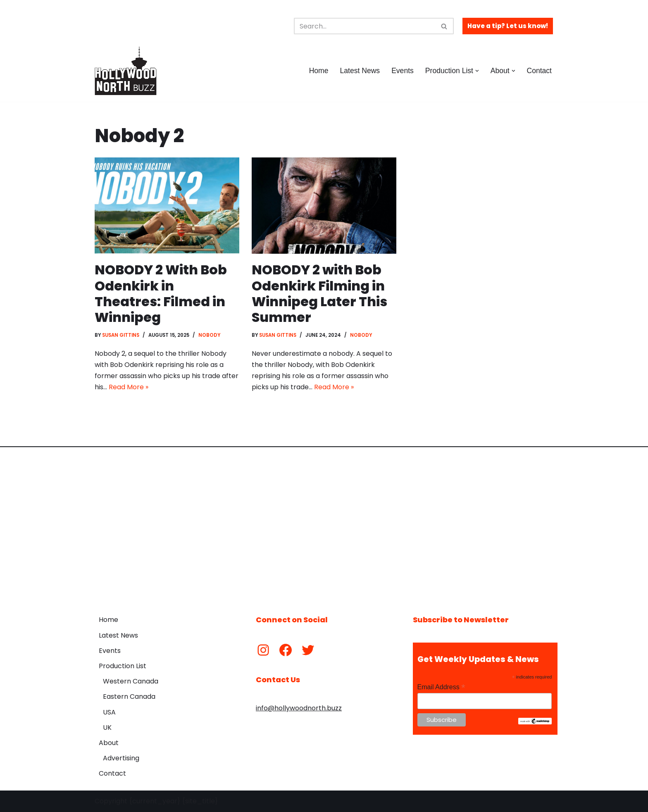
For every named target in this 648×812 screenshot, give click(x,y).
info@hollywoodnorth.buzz (299, 708)
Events (403, 71)
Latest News (360, 71)
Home (318, 71)
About (109, 743)
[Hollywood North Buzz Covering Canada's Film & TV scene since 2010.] (126, 71)
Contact (539, 71)
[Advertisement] (324, 525)
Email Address (441, 687)
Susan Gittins (121, 335)
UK (107, 727)
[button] (477, 71)
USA (109, 712)
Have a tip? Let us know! (508, 26)
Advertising (121, 758)
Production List (123, 666)
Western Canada (131, 682)
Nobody (210, 335)
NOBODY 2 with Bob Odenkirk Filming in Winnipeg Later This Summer (319, 293)
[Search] (364, 26)
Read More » (129, 387)
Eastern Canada (129, 697)
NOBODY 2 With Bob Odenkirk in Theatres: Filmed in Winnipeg (161, 293)
